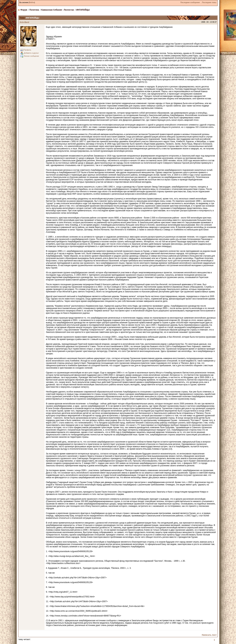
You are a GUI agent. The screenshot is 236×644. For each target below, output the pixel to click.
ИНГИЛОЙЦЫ (83, 10)
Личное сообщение (31, 56)
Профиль (27, 50)
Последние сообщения (190, 2)
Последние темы (209, 2)
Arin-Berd (24, 22)
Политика (34, 10)
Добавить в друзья (31, 53)
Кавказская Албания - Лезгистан (58, 10)
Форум (24, 10)
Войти (32, 2)
